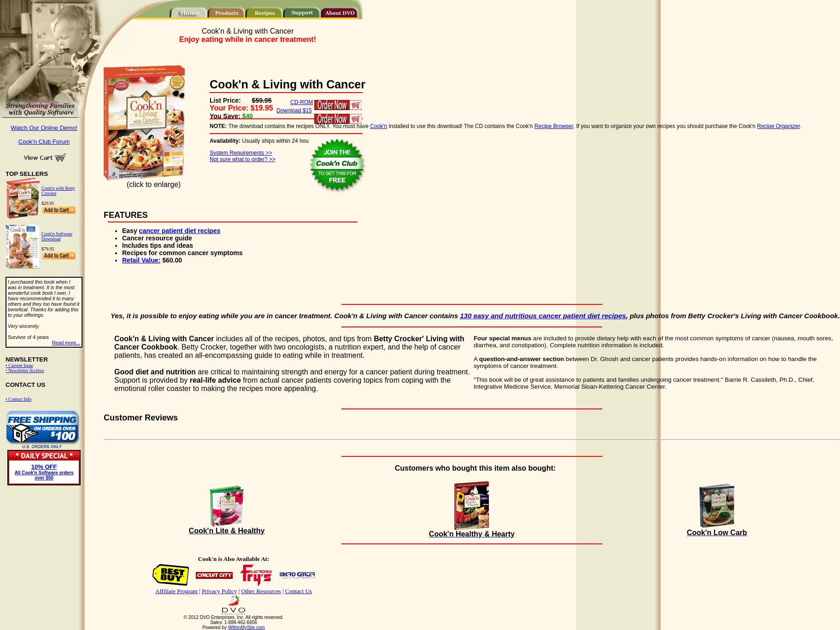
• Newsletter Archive (25, 370)
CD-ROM (302, 102)
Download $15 (294, 111)
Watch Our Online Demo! (44, 128)
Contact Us (299, 591)
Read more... (66, 343)
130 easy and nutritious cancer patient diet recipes (543, 316)
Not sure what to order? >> (243, 159)
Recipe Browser (554, 126)
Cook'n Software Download (57, 236)
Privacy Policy (219, 591)
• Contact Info (18, 399)
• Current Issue (19, 365)
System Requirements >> (241, 153)
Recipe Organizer (778, 126)
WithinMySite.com (247, 627)
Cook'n (379, 126)
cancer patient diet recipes (180, 231)
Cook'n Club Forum (44, 142)
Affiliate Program (176, 591)
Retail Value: (141, 260)
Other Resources (261, 591)
